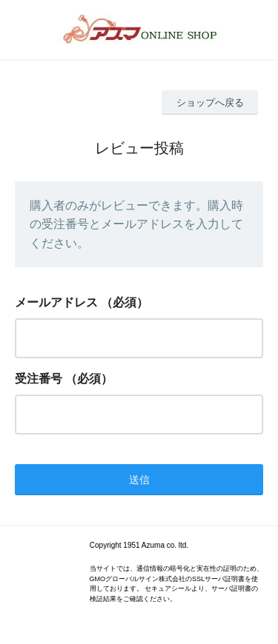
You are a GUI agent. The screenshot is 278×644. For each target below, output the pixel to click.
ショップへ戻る (210, 103)
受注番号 (39, 379)
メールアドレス (56, 302)
